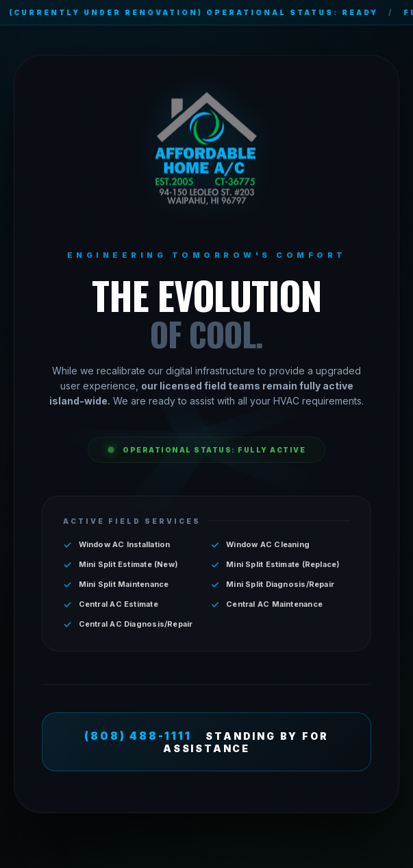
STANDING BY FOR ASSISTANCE (206, 742)
